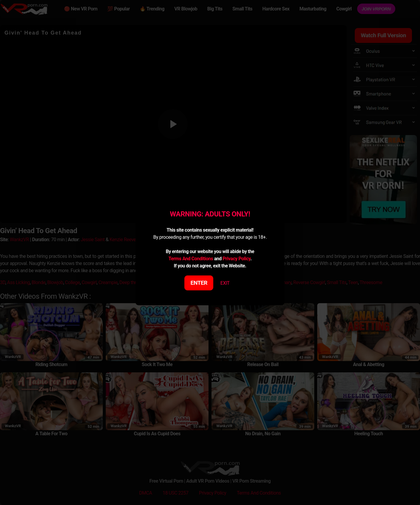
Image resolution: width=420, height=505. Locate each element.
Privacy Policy (236, 259)
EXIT (225, 283)
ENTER (199, 283)
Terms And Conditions (191, 259)
